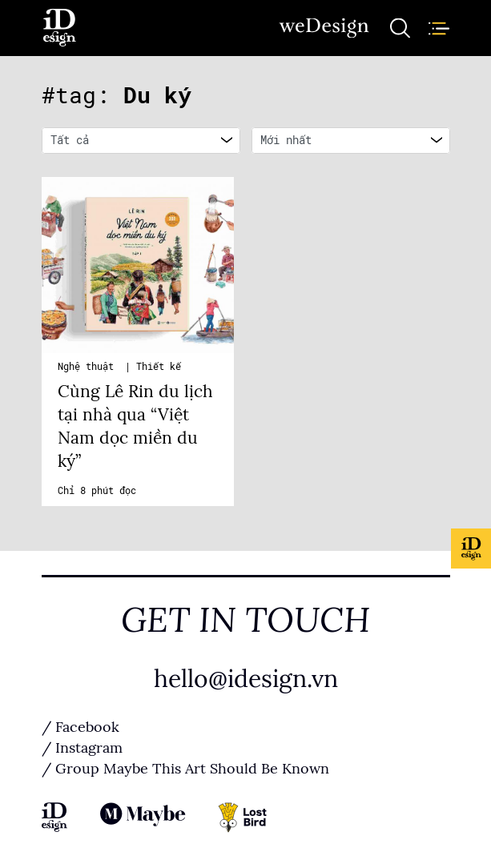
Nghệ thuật (89, 367)
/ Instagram (82, 748)
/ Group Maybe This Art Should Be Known (185, 769)
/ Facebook (80, 727)
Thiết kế (159, 367)
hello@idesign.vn (246, 679)
